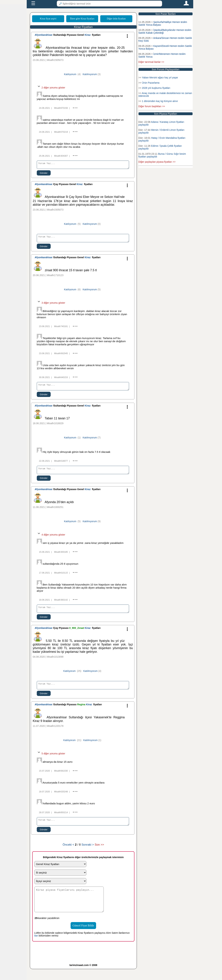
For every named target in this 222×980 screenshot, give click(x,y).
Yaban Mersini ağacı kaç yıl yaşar (160, 78)
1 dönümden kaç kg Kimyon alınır (160, 101)
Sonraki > (88, 852)
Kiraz (88, 35)
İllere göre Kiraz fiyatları (82, 19)
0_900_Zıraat (77, 633)
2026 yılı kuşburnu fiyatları (156, 88)
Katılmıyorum (90, 74)
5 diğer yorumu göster (51, 760)
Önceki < (69, 852)
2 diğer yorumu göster (51, 88)
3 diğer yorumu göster (51, 305)
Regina (82, 711)
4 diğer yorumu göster (51, 539)
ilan (36, 947)
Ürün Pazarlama (151, 83)
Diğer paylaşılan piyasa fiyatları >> (157, 162)
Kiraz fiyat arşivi (48, 19)
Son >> (99, 852)
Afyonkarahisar (44, 35)
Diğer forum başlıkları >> (152, 106)
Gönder (44, 174)
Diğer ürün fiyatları (116, 19)
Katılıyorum (70, 74)
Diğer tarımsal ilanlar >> (151, 62)
